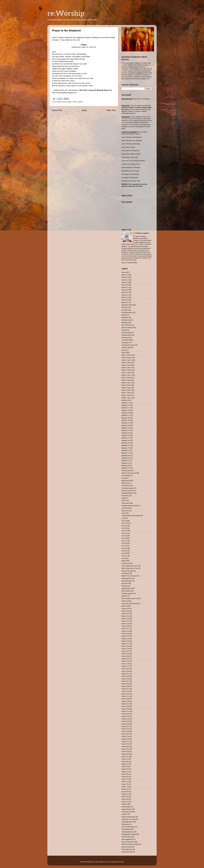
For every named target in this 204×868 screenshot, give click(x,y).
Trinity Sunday (126, 837)
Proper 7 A (125, 782)
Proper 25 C (125, 726)
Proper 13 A (125, 631)
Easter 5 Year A (126, 378)
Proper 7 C (125, 787)
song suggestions (127, 822)
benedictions (125, 320)
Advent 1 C (125, 280)
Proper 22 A (125, 699)
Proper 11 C (125, 621)
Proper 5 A (125, 766)
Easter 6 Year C (126, 390)
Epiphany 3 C (126, 423)
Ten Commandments (128, 827)
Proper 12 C (125, 629)
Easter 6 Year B (126, 388)
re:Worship (66, 13)
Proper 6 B (125, 777)
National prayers (127, 578)
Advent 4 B (125, 300)
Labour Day (125, 511)
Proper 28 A (125, 744)
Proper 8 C (125, 794)
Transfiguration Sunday (129, 834)
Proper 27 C (125, 741)
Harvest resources (127, 491)
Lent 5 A (124, 551)
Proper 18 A (125, 669)
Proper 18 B (125, 671)
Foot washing (126, 475)
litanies (124, 561)
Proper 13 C (125, 636)
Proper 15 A (125, 646)
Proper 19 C (125, 681)
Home (84, 110)
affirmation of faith (127, 305)
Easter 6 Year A (126, 385)
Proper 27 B (125, 739)
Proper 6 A (125, 774)
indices (124, 501)
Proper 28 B (125, 747)
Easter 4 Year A (62, 102)
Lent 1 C (124, 526)
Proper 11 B (125, 619)
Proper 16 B (125, 656)
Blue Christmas (126, 325)
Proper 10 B (125, 611)
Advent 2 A (125, 282)
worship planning (127, 852)
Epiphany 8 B (126, 455)
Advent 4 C (125, 302)
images (124, 498)
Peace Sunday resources (129, 598)
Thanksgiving (126, 829)
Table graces (125, 824)
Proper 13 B (125, 634)
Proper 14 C (125, 644)
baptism (124, 315)
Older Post (111, 110)
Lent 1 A (124, 521)
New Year (125, 583)
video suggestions (127, 839)
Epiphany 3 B (126, 420)
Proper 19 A (125, 676)
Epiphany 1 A (126, 403)
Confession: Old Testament (130, 178)
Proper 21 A (125, 691)
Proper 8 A (125, 789)
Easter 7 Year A (126, 393)
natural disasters (127, 581)
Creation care (126, 347)
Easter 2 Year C (126, 360)
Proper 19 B (125, 679)
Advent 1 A (125, 275)
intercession (125, 503)
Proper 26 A (125, 729)
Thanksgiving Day (127, 832)
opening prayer (126, 588)
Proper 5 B (125, 769)
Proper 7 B (125, 784)
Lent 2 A (124, 528)
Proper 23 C (125, 711)
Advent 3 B (125, 292)
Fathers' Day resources (129, 473)
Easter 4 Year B (126, 373)
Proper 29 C (125, 756)
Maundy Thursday (127, 571)
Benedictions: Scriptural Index (131, 181)
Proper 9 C (125, 802)
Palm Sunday (126, 591)
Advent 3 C (125, 295)
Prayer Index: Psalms (128, 147)
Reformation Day (127, 812)
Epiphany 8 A (126, 458)
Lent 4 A (124, 543)
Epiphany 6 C (126, 445)
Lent (123, 518)
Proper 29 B (125, 754)
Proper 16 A (125, 654)
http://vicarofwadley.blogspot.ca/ (64, 93)
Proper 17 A (125, 661)
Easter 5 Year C (126, 383)
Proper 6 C (125, 779)
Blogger (121, 862)
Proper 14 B (125, 641)
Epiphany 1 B (126, 405)
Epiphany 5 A (126, 433)
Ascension (125, 310)
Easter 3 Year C (126, 368)
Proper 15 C (125, 651)
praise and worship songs (129, 603)
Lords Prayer (126, 563)
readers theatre (126, 809)
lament (124, 513)
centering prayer (127, 332)
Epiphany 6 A (126, 440)
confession (125, 343)
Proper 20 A (125, 684)
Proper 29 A (125, 751)
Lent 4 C (124, 548)
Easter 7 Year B (126, 395)
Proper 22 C (125, 704)
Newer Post (57, 110)
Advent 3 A (125, 290)
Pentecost (125, 601)
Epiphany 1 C (126, 408)
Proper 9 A (125, 797)
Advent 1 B (125, 277)
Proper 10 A (125, 609)
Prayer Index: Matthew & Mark (131, 154)
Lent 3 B (124, 538)
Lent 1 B (124, 523)
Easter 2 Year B (126, 358)
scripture (124, 814)
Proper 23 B (125, 709)
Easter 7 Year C (126, 398)
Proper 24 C (125, 719)
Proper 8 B (125, 792)
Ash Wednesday (127, 312)
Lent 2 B (124, 531)
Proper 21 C (125, 696)
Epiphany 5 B (126, 435)
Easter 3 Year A (126, 363)
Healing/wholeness (127, 493)
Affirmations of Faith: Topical (130, 171)
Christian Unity (126, 335)
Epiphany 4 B (126, 428)
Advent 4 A (125, 297)
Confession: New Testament (130, 174)
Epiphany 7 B (126, 450)
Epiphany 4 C (126, 430)
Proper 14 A (125, 639)
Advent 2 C (125, 287)
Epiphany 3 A (126, 418)
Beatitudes (125, 318)
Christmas (125, 337)
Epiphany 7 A (126, 448)
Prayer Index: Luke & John (130, 157)
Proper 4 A (125, 759)
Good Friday (125, 485)
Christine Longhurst (142, 233)
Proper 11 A (125, 616)
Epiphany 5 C (126, 438)
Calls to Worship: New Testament (132, 141)
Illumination (125, 496)
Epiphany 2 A (126, 410)
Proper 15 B (125, 649)
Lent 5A (124, 558)
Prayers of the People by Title (131, 164)
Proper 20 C (125, 689)
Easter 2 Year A (126, 355)
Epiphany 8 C (126, 460)
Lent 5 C (124, 556)
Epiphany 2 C (126, 415)
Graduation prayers (127, 488)
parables (124, 596)
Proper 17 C (125, 666)
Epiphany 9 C (126, 468)
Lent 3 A (124, 536)
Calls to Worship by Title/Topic (131, 144)
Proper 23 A (125, 706)
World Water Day (127, 849)
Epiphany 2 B (126, 413)
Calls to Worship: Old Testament (132, 137)
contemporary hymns (128, 345)
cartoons (124, 330)
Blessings (125, 322)
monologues (125, 573)
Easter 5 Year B (126, 380)
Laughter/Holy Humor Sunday (131, 516)
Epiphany (124, 400)
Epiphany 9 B (126, 465)
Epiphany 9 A (126, 463)
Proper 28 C (125, 749)
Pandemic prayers (127, 593)
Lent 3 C (124, 541)
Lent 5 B (124, 553)
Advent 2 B (125, 285)
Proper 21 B (125, 694)
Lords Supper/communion (130, 566)
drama (124, 350)
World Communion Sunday (130, 844)
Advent (124, 272)
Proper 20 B (125, 686)
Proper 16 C (125, 659)
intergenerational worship (129, 506)
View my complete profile (129, 263)
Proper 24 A (125, 714)
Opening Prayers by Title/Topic (131, 167)
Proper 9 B (125, 799)
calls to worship (126, 327)
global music (125, 483)
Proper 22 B (125, 701)
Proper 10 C (125, 613)
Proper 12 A (125, 624)
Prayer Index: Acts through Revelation (133, 161)
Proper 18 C (125, 674)
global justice (126, 481)
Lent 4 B (124, 546)
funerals (124, 478)
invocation (125, 508)
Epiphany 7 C (126, 453)
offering (124, 586)
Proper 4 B (125, 762)
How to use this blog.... (144, 99)
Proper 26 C (125, 734)
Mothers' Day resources (129, 576)
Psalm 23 (124, 804)
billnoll (108, 862)
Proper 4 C (125, 764)
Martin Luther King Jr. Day (130, 568)
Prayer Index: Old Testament (130, 151)
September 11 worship (129, 819)
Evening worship (127, 471)
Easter (124, 353)
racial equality (126, 807)
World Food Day (127, 847)
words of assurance (128, 842)
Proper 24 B (125, 716)
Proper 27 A (125, 736)
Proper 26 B (125, 731)
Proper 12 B (125, 626)
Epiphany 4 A (126, 425)
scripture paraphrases (128, 817)
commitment (125, 340)
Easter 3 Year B (126, 365)
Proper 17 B (125, 664)
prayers (80, 102)
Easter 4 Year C (72, 102)
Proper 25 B (125, 724)
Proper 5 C (125, 772)
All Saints (124, 307)
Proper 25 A (125, 721)
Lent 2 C (124, 533)
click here (139, 186)
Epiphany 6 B (126, 443)
